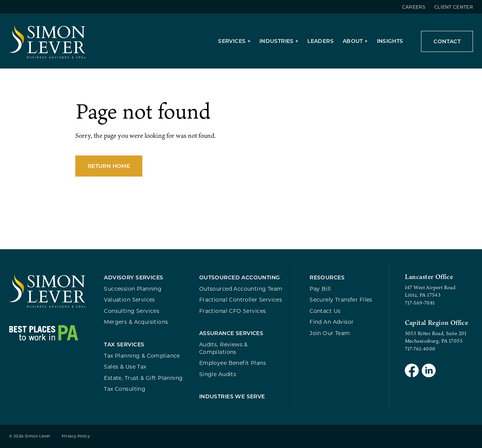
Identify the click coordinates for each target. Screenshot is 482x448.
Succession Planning (133, 289)
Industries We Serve (232, 396)
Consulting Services (132, 311)
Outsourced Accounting (240, 277)
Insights (390, 41)
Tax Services (124, 344)
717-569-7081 (420, 303)
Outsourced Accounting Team (241, 289)
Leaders (320, 41)
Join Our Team (330, 333)
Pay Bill (320, 289)
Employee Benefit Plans (233, 363)
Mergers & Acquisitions (136, 322)
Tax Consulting (125, 389)
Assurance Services (231, 333)
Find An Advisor (332, 322)
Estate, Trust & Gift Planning (143, 378)
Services (232, 41)
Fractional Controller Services (241, 299)
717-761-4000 (420, 349)
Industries (277, 41)
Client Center (454, 7)
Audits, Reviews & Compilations (223, 348)
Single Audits (218, 374)
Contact (447, 41)
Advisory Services (133, 277)
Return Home (109, 166)
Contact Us (325, 311)
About (353, 41)
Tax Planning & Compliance (142, 356)
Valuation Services (130, 299)
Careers (414, 7)
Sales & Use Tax (125, 366)
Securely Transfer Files (341, 299)
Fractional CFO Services (233, 311)
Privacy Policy (76, 436)
